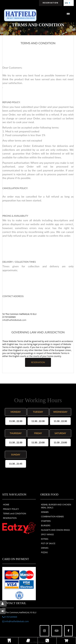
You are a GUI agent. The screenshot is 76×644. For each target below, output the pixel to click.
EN (67, 3)
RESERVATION (38, 362)
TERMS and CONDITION (15, 513)
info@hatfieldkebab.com (14, 320)
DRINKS (45, 548)
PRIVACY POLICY (11, 509)
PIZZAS (44, 552)
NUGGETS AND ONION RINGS (55, 530)
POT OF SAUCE (48, 543)
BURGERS (46, 525)
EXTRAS (45, 539)
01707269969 (10, 617)
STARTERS (46, 521)
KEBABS (45, 512)
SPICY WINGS (48, 534)
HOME (6, 505)
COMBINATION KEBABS (52, 516)
